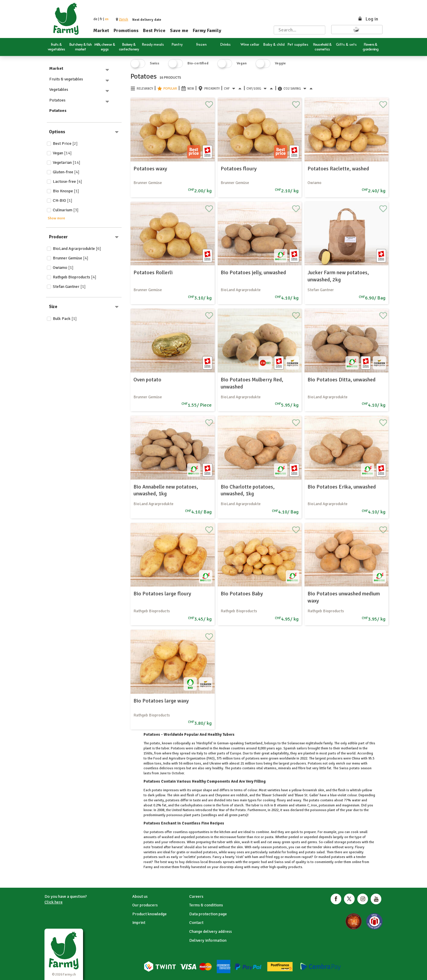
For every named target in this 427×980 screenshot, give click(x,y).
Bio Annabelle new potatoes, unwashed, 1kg (166, 490)
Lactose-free (67, 181)
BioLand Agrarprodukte (77, 249)
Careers (196, 896)
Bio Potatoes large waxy (161, 701)
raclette (190, 857)
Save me (179, 31)
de (95, 19)
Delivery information (208, 940)
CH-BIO (63, 200)
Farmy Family (207, 31)
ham (255, 857)
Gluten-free (66, 172)
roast (148, 862)
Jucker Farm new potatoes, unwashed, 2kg (338, 276)
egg (277, 857)
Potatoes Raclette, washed (338, 169)
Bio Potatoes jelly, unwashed (253, 272)
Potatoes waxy (150, 169)
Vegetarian (67, 162)
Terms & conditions (206, 905)
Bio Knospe (66, 191)
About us (140, 896)
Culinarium (66, 210)
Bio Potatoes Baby (242, 594)
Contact (196, 923)
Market (101, 31)
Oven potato (147, 380)
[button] (124, 19)
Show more (56, 218)
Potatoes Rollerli (153, 272)
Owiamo (63, 268)
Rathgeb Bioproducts (75, 277)
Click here (54, 902)
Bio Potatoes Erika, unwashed (342, 487)
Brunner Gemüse (71, 258)
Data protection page (208, 914)
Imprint (139, 923)
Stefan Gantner (69, 287)
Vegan (62, 153)
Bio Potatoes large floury (162, 594)
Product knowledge (149, 914)
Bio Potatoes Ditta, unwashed (341, 380)
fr (101, 19)
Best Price (154, 31)
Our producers (145, 905)
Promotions (126, 31)
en (107, 19)
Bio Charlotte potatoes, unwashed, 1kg (248, 490)
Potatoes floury (239, 169)
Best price (65, 143)
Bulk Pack (65, 319)
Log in (368, 19)
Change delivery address (211, 931)
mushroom (293, 857)
